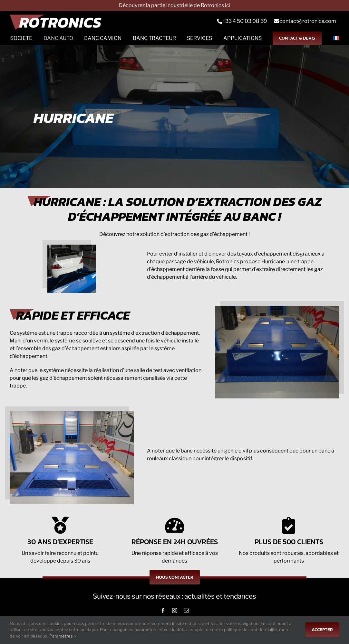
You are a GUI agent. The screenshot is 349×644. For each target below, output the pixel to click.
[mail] (186, 611)
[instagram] (175, 611)
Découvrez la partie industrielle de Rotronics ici (175, 5)
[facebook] (163, 611)
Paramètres (63, 636)
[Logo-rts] (58, 21)
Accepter (322, 630)
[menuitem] (336, 38)
